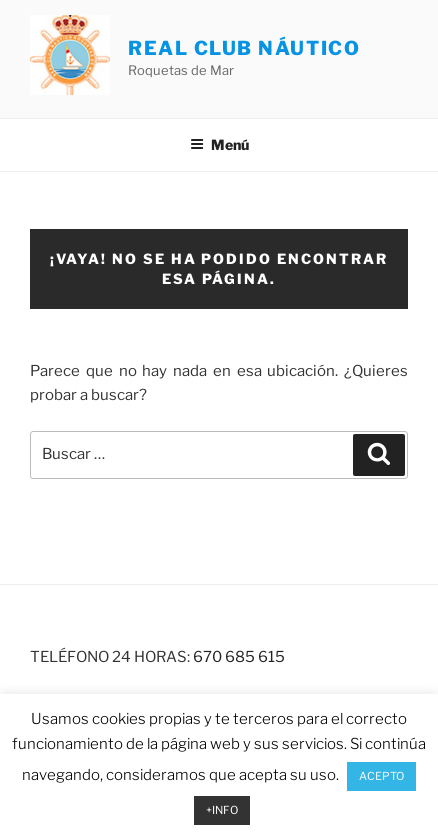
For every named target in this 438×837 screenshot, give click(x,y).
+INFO (222, 810)
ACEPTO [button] (381, 776)
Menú (219, 144)
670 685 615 (239, 657)
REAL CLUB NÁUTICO (244, 48)
